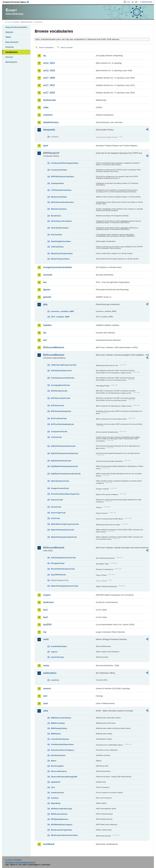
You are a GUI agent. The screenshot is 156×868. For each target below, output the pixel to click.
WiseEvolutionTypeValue (61, 830)
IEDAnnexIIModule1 (54, 347)
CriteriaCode (56, 437)
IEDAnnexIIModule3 (54, 355)
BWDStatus (56, 734)
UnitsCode (55, 518)
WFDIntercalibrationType (62, 809)
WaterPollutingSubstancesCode (65, 586)
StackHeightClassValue (61, 241)
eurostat (48, 275)
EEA (17, 2)
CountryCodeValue (59, 170)
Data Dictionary (26, 22)
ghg (45, 304)
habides (47, 325)
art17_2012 (49, 85)
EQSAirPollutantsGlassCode (63, 446)
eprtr (46, 146)
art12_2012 (49, 63)
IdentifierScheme (58, 755)
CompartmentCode (59, 432)
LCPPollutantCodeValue (61, 190)
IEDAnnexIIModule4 (54, 548)
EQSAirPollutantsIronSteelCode (64, 453)
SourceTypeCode (58, 513)
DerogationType (58, 563)
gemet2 (47, 297)
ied (45, 340)
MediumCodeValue (59, 197)
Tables (8, 37)
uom (46, 703)
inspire (47, 595)
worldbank (49, 844)
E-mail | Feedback (14, 860)
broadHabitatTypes (59, 646)
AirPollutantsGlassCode (61, 371)
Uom (53, 787)
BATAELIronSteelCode (61, 398)
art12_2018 (49, 71)
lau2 (45, 617)
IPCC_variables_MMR (60, 317)
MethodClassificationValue (62, 202)
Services (9, 57)
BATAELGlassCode (59, 391)
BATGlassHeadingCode (61, 411)
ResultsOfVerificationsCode (63, 569)
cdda (46, 107)
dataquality (49, 130)
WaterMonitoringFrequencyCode (65, 524)
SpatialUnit (56, 782)
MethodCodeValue (59, 209)
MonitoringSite (57, 766)
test (45, 696)
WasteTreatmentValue (60, 259)
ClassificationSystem (60, 739)
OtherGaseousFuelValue (61, 221)
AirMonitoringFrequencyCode (64, 365)
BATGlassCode (57, 405)
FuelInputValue (57, 183)
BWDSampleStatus (59, 728)
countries (55, 680)
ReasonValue (57, 235)
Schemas (9, 47)
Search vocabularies (46, 47)
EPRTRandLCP (51, 153)
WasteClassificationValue (62, 253)
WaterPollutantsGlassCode (62, 530)
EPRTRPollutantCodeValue (62, 177)
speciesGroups (57, 657)
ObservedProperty (59, 771)
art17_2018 (49, 93)
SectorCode (56, 507)
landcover (48, 602)
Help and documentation (16, 27)
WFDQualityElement (59, 819)
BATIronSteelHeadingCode (62, 424)
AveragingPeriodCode (60, 385)
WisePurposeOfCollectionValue (64, 835)
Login (128, 2)
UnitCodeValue (57, 247)
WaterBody (56, 803)
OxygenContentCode (60, 488)
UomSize (55, 798)
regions (54, 652)
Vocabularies (11, 52)
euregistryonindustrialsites (58, 267)
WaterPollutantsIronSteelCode (64, 537)
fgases (47, 290)
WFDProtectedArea (59, 814)
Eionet (16, 22)
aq (44, 56)
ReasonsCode (57, 500)
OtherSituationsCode (60, 481)
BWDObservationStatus (61, 718)
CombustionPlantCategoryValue (65, 163)
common (48, 115)
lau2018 (47, 625)
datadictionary (51, 122)
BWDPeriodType (58, 723)
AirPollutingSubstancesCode (63, 558)
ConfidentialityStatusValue (62, 744)
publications (50, 673)
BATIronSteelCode (59, 418)
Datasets (9, 32)
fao (45, 282)
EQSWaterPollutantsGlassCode (64, 466)
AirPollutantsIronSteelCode (63, 378)
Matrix (54, 761)
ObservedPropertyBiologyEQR (64, 777)
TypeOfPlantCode (58, 575)
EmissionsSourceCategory (62, 750)
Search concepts (67, 47)
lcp (45, 632)
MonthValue (56, 216)
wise (46, 711)
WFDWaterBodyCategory (62, 825)
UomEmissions (57, 793)
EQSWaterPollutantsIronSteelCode (66, 474)
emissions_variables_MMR (62, 311)
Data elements (12, 42)
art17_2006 (49, 78)
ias (45, 333)
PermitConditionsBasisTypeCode (65, 494)
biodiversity (49, 100)
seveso (47, 688)
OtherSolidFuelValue (60, 228)
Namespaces (11, 62)
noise (46, 666)
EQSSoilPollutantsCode (61, 461)
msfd (46, 639)
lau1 (45, 610)
